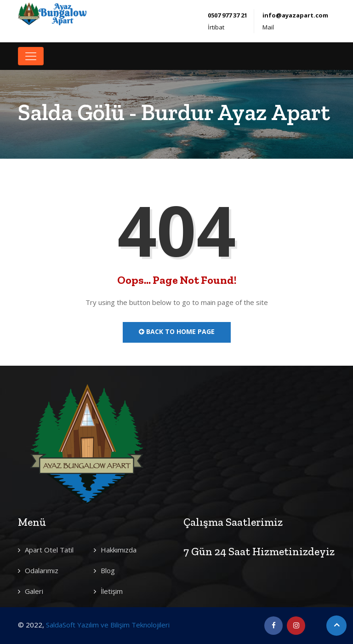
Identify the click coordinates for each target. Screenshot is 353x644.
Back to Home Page (177, 331)
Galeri (34, 591)
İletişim (112, 591)
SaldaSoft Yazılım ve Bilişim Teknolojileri (108, 625)
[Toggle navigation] (31, 56)
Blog (108, 570)
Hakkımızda (119, 550)
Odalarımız (42, 570)
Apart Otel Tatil (49, 550)
